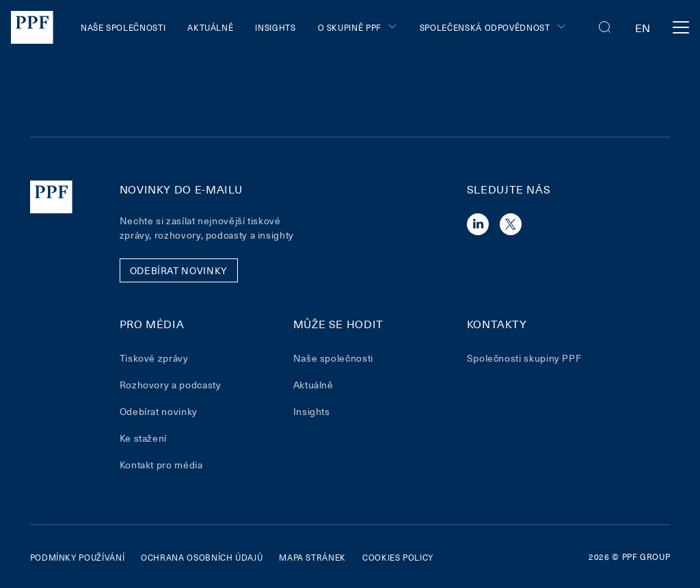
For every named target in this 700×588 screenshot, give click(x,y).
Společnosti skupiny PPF (524, 358)
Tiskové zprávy (154, 358)
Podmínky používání (78, 557)
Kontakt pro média (161, 465)
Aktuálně (210, 27)
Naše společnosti (123, 27)
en (643, 27)
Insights (275, 27)
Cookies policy (398, 557)
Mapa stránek (312, 557)
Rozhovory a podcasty (171, 385)
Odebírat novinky (159, 411)
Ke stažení (143, 438)
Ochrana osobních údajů (202, 557)
